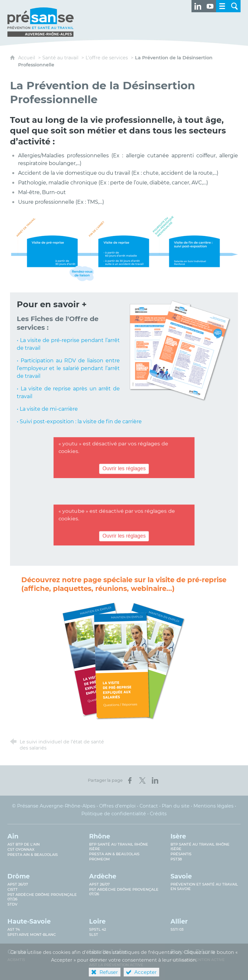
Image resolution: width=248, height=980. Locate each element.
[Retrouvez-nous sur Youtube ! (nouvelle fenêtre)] (210, 6)
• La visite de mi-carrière (47, 409)
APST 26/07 (18, 884)
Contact (149, 806)
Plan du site (176, 806)
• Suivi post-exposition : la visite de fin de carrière (79, 421)
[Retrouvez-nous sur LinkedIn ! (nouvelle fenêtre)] (198, 6)
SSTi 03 (177, 929)
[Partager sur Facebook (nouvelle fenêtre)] (130, 780)
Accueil (27, 58)
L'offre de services (107, 58)
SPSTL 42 (98, 929)
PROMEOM (99, 859)
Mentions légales (213, 806)
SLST (94, 935)
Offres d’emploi (117, 806)
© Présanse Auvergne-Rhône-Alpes (54, 806)
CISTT (13, 889)
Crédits (158, 814)
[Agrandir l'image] (124, 248)
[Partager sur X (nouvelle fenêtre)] (142, 780)
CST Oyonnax (21, 849)
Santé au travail (60, 58)
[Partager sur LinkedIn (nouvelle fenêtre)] (155, 780)
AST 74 (14, 929)
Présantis (181, 854)
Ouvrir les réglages (124, 469)
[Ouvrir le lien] (124, 665)
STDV (12, 904)
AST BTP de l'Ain (24, 844)
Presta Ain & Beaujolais (33, 855)
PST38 (176, 859)
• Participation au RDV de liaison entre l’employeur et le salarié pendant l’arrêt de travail (68, 368)
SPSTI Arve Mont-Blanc (32, 935)
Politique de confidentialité (114, 814)
